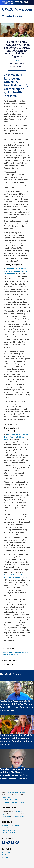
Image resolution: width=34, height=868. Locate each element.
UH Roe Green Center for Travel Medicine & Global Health (16, 437)
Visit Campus (6, 857)
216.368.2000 (6, 797)
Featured (25, 652)
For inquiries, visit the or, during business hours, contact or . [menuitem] (13, 814)
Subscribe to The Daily (8, 830)
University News (12, 655)
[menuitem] (17, 825)
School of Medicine (14, 652)
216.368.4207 (6, 816)
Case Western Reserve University (16, 792)
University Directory (8, 860)
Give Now (5, 855)
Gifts (4, 655)
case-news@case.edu (18, 816)
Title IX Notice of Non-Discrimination (13, 802)
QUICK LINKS (7, 822)
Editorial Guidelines (8, 828)
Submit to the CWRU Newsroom (11, 833)
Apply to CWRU (6, 852)
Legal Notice (6, 800)
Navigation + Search (13, 17)
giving (4, 652)
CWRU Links (7, 849)
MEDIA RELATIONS (9, 808)
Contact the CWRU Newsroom (11, 825)
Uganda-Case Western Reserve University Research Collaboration (15, 271)
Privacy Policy (14, 800)
